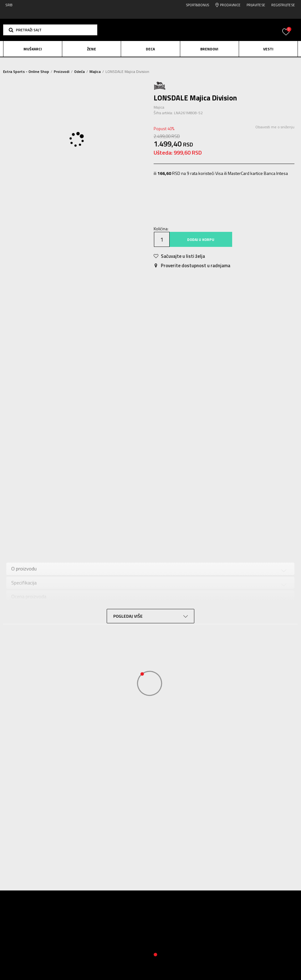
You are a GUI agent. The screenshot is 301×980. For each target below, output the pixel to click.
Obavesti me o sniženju (274, 135)
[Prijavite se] (286, 36)
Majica (95, 71)
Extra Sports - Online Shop (26, 71)
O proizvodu (24, 575)
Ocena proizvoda (29, 603)
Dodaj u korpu (200, 248)
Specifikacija (24, 589)
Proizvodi (62, 71)
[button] (50, 30)
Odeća (79, 71)
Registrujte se (283, 5)
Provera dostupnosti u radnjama (45, 616)
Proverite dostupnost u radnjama (191, 274)
